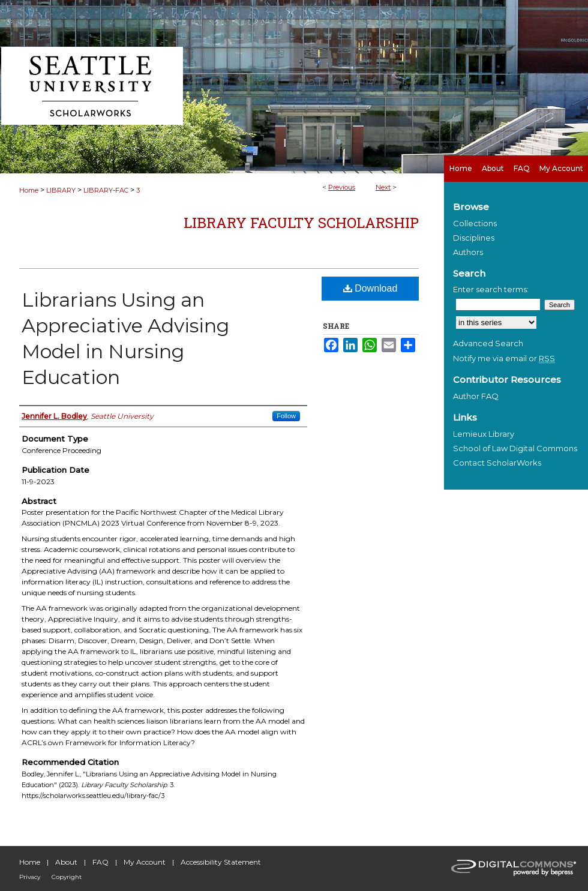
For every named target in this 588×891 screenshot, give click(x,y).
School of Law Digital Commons (515, 448)
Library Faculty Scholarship (301, 223)
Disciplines (474, 238)
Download (370, 288)
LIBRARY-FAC (106, 190)
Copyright (67, 877)
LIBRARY (61, 190)
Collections (475, 223)
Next (383, 187)
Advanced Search (488, 343)
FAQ (100, 862)
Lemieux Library (484, 434)
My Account (145, 862)
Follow (286, 416)
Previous (342, 187)
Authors (468, 252)
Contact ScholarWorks (497, 463)
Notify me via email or (504, 358)
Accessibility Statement (221, 862)
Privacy (30, 877)
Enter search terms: (491, 289)
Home (29, 190)
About (66, 862)
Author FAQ (476, 396)
